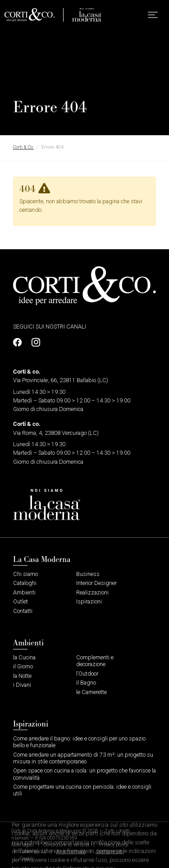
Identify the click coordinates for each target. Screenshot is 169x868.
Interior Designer (96, 583)
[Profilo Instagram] (34, 343)
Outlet (21, 601)
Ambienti (24, 592)
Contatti (23, 611)
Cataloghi (25, 583)
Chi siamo (25, 574)
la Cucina (24, 657)
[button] (153, 15)
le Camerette (91, 692)
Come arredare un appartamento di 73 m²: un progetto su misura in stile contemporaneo (83, 758)
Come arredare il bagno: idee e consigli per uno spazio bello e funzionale (79, 742)
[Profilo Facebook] (20, 343)
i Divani (22, 685)
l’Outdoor (87, 674)
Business (88, 574)
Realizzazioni (92, 592)
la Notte (22, 676)
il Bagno (86, 683)
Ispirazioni (89, 601)
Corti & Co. (23, 147)
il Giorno (23, 666)
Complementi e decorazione (95, 661)
